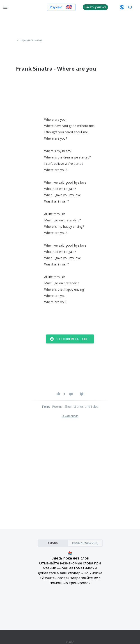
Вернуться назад (29, 40)
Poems (57, 407)
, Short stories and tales (81, 407)
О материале (70, 416)
